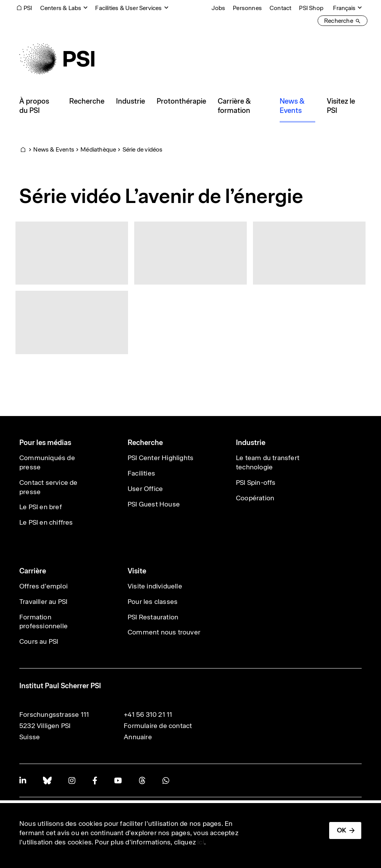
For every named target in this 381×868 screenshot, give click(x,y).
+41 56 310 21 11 (148, 715)
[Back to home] (57, 59)
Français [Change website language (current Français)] (344, 8)
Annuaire (138, 737)
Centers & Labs (61, 8)
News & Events (54, 149)
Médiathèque (98, 149)
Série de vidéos (143, 149)
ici (201, 842)
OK (342, 830)
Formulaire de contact (158, 726)
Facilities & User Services (128, 8)
